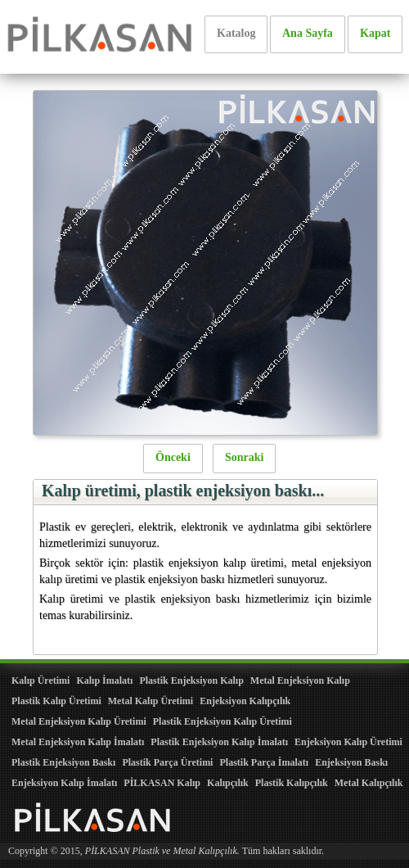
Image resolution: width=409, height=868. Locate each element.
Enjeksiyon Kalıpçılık (245, 701)
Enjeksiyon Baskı (351, 762)
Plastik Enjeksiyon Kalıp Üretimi (222, 721)
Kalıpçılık (228, 783)
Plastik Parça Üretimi (167, 762)
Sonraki (244, 457)
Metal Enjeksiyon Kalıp (300, 680)
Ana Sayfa (308, 33)
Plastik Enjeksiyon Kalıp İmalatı (219, 742)
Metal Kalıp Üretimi (151, 701)
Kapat (375, 33)
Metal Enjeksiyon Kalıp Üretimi (79, 721)
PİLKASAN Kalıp (162, 783)
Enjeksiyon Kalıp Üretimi (348, 742)
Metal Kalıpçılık (369, 783)
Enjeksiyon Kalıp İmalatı (64, 783)
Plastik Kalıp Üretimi (56, 701)
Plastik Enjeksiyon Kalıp (191, 680)
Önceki (173, 457)
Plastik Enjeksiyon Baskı (63, 762)
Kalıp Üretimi (40, 680)
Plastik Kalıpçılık (292, 783)
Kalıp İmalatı (104, 680)
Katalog (236, 33)
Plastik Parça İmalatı (264, 762)
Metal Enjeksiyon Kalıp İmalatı (78, 742)
